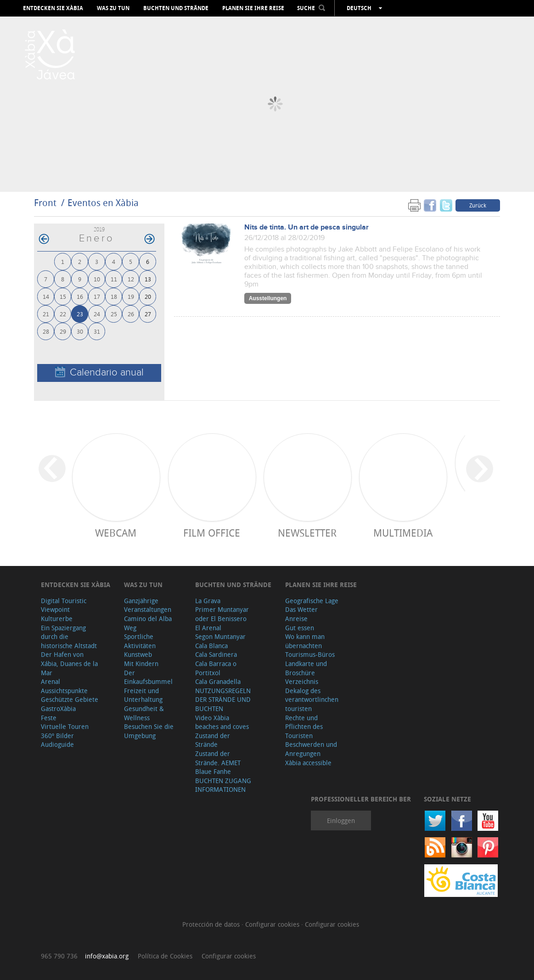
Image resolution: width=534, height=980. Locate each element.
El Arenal (208, 628)
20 (148, 296)
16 (80, 296)
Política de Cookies (165, 956)
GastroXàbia (58, 708)
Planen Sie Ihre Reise (253, 8)
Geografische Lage (312, 601)
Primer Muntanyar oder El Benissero (222, 614)
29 (63, 331)
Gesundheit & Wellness (144, 713)
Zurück (478, 205)
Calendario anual (99, 372)
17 (97, 296)
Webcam (116, 533)
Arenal (51, 681)
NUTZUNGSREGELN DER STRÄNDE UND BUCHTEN (223, 700)
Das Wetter (301, 609)
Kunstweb (138, 654)
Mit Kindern (141, 664)
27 (148, 314)
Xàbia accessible (308, 763)
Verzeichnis (302, 681)
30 (80, 331)
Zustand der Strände (213, 740)
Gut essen (300, 628)
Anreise (296, 619)
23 (80, 314)
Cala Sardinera (216, 654)
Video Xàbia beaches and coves (222, 722)
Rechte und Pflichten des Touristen (304, 727)
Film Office (212, 533)
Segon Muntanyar (220, 636)
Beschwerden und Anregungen (311, 749)
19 (131, 296)
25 (114, 314)
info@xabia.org (107, 956)
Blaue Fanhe (213, 771)
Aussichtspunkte (64, 691)
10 (97, 279)
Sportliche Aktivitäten (140, 641)
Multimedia (403, 533)
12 (131, 279)
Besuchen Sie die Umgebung (149, 731)
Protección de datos (212, 924)
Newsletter (307, 533)
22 (63, 314)
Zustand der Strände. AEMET (218, 758)
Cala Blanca (211, 646)
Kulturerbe (57, 619)
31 (97, 331)
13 (148, 279)
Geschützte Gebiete (70, 699)
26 (131, 314)
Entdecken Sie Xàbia (53, 8)
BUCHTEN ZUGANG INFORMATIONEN (223, 785)
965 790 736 (59, 956)
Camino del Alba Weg (148, 623)
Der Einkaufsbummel (148, 677)
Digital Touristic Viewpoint (64, 605)
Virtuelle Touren (65, 726)
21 (46, 314)
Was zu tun (113, 8)
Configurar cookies (273, 924)
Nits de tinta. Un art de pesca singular (306, 227)
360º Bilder (57, 736)
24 (97, 314)
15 (63, 296)
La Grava (208, 601)
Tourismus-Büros (310, 654)
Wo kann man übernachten (305, 641)
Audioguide (57, 744)
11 (114, 279)
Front (45, 203)
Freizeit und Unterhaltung (143, 695)
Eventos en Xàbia (103, 203)
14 (46, 296)
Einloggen (341, 820)
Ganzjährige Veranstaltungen (148, 605)
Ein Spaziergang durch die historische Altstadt (69, 637)
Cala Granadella (218, 681)
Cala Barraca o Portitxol (216, 668)
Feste (49, 718)
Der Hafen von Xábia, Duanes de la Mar (69, 663)
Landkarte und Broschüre (306, 668)
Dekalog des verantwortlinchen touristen (312, 700)
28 (46, 331)
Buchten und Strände (176, 8)
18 (114, 296)
